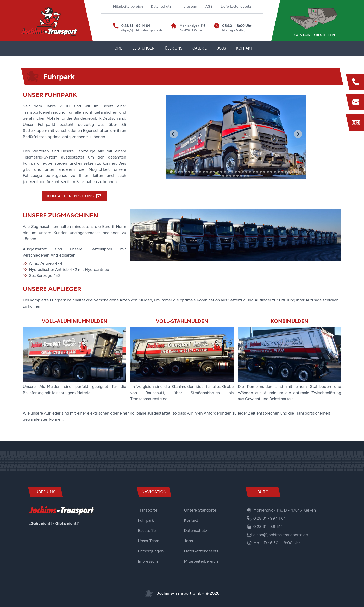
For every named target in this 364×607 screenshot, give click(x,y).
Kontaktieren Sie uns (74, 196)
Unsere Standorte (200, 510)
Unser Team (148, 541)
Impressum (188, 7)
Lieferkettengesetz (236, 7)
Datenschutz (161, 7)
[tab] (172, 171)
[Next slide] (298, 134)
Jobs (189, 541)
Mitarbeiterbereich (128, 7)
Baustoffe (147, 531)
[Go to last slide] (174, 134)
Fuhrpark (146, 520)
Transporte (148, 510)
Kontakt (191, 520)
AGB (209, 7)
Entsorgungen (151, 551)
